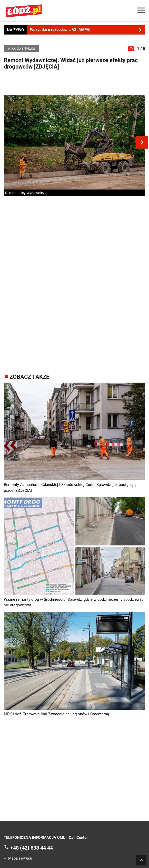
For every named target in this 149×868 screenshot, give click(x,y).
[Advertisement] (75, 84)
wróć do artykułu (21, 48)
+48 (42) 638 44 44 (32, 848)
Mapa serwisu (20, 858)
